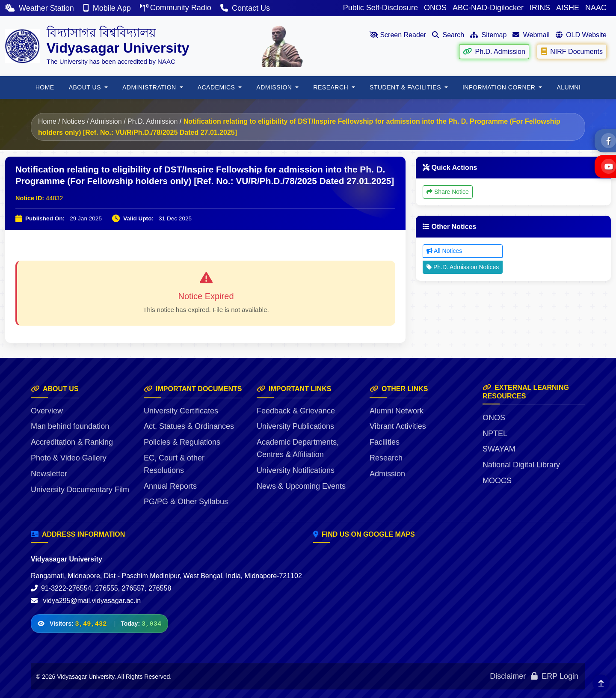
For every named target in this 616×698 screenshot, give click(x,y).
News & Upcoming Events (301, 486)
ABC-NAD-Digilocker (488, 8)
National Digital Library (521, 465)
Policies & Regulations (182, 442)
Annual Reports (170, 486)
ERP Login (555, 676)
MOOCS (497, 481)
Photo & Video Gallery (69, 458)
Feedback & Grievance (296, 411)
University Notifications (296, 470)
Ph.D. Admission (494, 51)
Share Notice (448, 192)
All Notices (444, 251)
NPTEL (495, 434)
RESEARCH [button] (332, 87)
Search (448, 35)
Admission (106, 121)
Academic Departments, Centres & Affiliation (298, 448)
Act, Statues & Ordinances (189, 426)
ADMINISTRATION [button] (150, 87)
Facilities (385, 442)
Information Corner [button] (500, 87)
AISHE (568, 8)
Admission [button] (275, 87)
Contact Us (245, 8)
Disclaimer (508, 676)
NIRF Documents (572, 51)
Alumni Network (397, 411)
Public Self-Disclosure (381, 8)
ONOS (435, 8)
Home (47, 121)
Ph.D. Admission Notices (463, 267)
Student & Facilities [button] (406, 87)
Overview (47, 411)
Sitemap (488, 35)
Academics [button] (217, 87)
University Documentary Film (80, 490)
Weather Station (41, 8)
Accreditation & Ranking (72, 442)
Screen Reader (398, 35)
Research (386, 458)
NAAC (596, 8)
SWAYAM (499, 449)
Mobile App (108, 8)
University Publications (295, 426)
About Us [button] (86, 87)
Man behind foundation (70, 426)
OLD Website (581, 35)
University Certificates (181, 411)
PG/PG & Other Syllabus (186, 502)
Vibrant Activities (398, 426)
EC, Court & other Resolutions (174, 464)
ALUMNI (569, 87)
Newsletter (49, 474)
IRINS (540, 8)
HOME (45, 87)
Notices (73, 121)
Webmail (531, 35)
